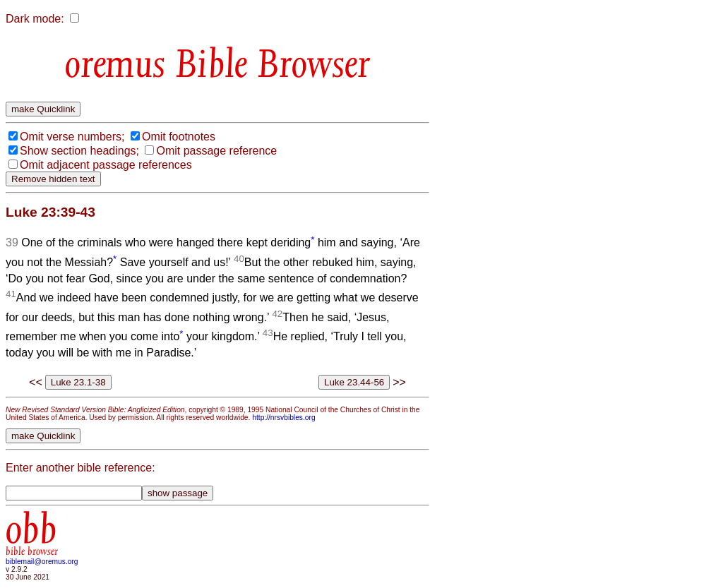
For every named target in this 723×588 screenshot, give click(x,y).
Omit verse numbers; (72, 137)
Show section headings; (79, 151)
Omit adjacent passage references (106, 165)
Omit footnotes (179, 137)
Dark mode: (35, 19)
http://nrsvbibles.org (283, 418)
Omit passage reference (216, 151)
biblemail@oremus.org (42, 562)
